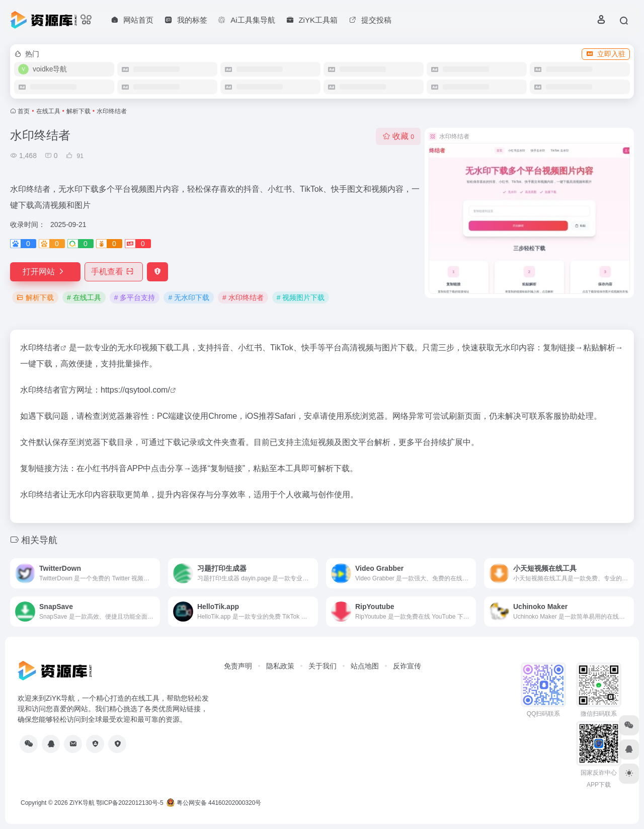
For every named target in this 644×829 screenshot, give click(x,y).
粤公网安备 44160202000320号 (214, 803)
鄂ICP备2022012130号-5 (130, 803)
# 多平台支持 (135, 297)
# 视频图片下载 (301, 297)
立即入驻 (606, 54)
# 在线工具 (84, 297)
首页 (24, 111)
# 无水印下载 (189, 297)
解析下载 (78, 111)
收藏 (398, 136)
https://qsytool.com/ (135, 390)
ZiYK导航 (82, 803)
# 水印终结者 (243, 297)
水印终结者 (40, 348)
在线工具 (48, 111)
